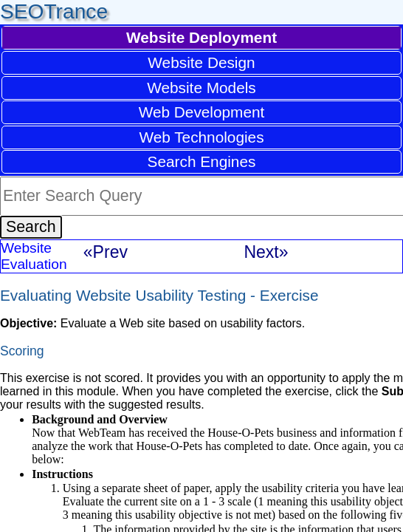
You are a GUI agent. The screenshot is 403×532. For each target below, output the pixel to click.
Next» (266, 252)
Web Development (202, 112)
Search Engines (202, 161)
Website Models (201, 88)
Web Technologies (201, 137)
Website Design (201, 62)
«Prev (106, 252)
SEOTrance (54, 11)
